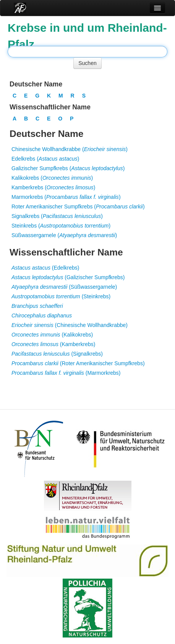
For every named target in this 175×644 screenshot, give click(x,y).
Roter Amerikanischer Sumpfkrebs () (78, 207)
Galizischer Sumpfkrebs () (68, 168)
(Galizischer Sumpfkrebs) (68, 277)
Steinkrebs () (61, 226)
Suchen (87, 63)
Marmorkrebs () (66, 197)
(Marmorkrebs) (66, 373)
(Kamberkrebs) (53, 344)
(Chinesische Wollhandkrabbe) (70, 325)
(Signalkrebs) (57, 354)
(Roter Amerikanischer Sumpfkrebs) (78, 363)
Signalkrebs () (57, 216)
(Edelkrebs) (45, 268)
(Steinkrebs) (61, 296)
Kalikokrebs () (52, 178)
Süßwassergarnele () (64, 235)
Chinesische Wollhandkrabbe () (70, 149)
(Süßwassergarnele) (64, 287)
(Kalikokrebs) (52, 335)
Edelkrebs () (45, 159)
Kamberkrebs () (53, 187)
